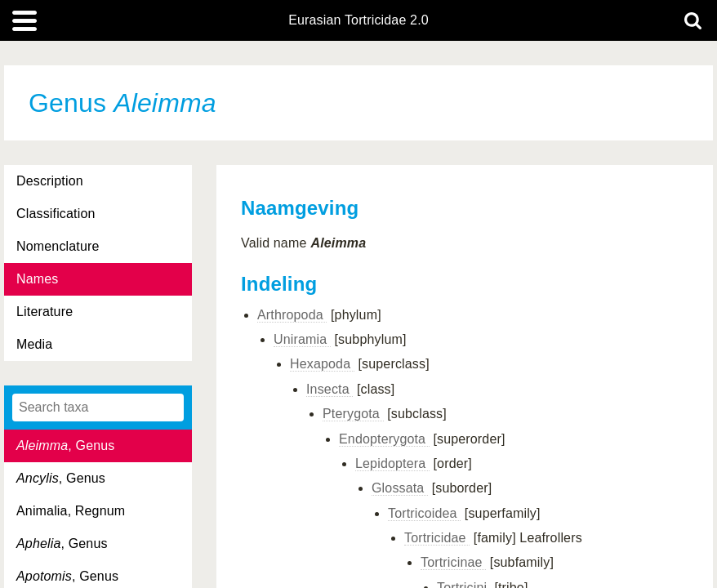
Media (34, 344)
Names (37, 279)
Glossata (400, 488)
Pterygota (353, 414)
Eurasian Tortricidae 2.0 (358, 20)
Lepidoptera (392, 463)
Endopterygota (384, 439)
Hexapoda (322, 364)
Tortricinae (453, 562)
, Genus (66, 445)
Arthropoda (292, 315)
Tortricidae (437, 538)
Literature (45, 312)
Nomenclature (58, 246)
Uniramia (302, 339)
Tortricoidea (424, 513)
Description (50, 181)
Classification (56, 214)
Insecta (330, 389)
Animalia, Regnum (71, 511)
